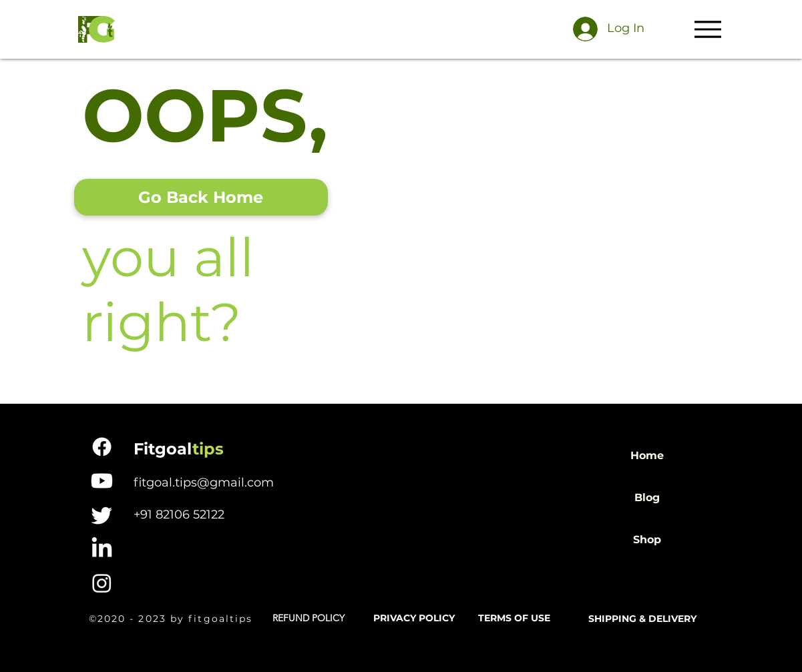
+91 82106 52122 (179, 515)
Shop (647, 540)
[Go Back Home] (201, 197)
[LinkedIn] (102, 549)
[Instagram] (102, 583)
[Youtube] (102, 481)
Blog (647, 497)
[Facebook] (102, 447)
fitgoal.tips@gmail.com (204, 482)
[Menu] (708, 29)
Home (647, 455)
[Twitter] (102, 515)
